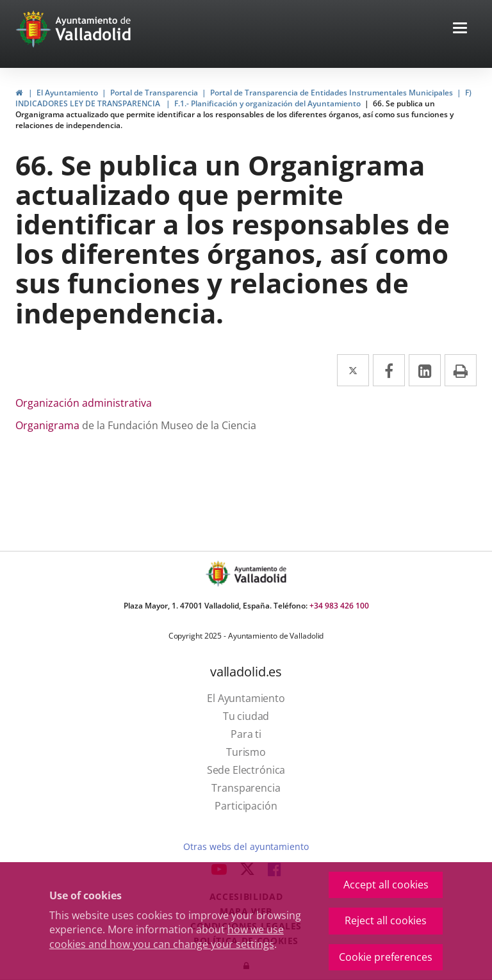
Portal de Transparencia (154, 93)
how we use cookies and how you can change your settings (167, 937)
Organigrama (47, 425)
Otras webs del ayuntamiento (246, 846)
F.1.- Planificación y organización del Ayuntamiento (267, 103)
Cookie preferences (386, 957)
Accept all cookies (386, 885)
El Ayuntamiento (67, 93)
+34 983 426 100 (339, 606)
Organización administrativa (84, 403)
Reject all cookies (386, 920)
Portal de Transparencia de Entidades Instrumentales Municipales (332, 93)
